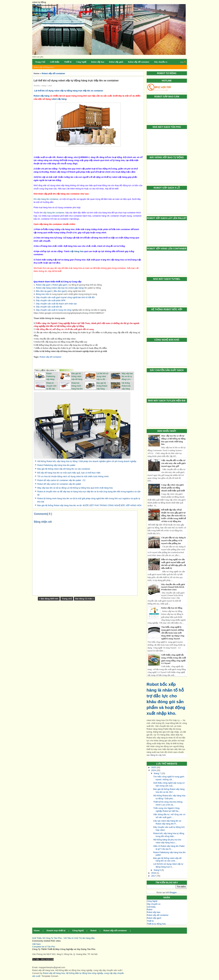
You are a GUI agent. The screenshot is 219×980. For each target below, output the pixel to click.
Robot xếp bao (154, 912)
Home (37, 931)
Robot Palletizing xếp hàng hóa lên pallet (56, 465)
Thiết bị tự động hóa (156, 924)
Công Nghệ (152, 901)
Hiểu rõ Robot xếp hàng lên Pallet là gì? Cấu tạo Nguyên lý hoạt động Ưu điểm (71, 348)
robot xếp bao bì (60, 288)
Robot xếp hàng (42, 96)
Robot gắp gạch (60, 285)
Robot (150, 909)
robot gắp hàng (76, 288)
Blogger (173, 892)
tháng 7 (158, 773)
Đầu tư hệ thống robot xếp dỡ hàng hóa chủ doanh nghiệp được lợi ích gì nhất (71, 351)
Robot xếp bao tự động (172, 608)
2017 (154, 876)
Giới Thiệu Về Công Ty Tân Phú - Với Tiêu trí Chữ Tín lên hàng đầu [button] (63, 938)
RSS (183, 62)
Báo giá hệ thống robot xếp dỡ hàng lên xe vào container (64, 469)
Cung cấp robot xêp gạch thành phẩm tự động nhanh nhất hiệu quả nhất (173, 488)
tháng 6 (158, 870)
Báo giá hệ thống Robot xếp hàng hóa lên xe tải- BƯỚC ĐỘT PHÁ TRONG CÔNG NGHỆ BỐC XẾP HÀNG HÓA (90, 505)
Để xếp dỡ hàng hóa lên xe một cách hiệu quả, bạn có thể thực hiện (69, 473)
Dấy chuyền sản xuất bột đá (49, 307)
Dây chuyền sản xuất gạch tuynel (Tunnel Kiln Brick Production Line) (173, 587)
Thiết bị (150, 921)
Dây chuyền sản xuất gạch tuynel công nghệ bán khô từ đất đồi (65, 297)
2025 (154, 767)
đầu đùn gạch (60, 291)
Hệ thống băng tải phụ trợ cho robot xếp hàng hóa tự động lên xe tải (66, 345)
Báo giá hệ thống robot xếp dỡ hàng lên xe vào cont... (167, 859)
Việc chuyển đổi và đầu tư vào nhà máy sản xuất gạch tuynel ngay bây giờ (173, 463)
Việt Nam (36, 944)
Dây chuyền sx (154, 904)
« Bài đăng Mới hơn (49, 599)
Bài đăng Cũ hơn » (84, 599)
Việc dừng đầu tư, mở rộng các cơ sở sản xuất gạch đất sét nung (65, 329)
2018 (154, 873)
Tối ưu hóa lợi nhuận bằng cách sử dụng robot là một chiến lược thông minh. (73, 476)
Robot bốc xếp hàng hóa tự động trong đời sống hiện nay (61, 342)
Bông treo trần (43, 294)
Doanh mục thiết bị (56, 931)
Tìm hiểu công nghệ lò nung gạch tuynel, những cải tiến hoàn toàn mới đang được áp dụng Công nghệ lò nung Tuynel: (173, 633)
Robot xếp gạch (154, 918)
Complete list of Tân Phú (44, 947)
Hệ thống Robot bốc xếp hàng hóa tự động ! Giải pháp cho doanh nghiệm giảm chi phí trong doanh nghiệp (87, 461)
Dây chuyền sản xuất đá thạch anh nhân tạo (56, 304)
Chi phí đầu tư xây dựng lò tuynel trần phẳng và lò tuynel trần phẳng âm (174, 540)
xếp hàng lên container (54, 213)
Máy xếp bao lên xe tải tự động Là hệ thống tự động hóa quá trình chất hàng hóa (75, 488)
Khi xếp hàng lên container (46, 199)
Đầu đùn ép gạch (44, 291)
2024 (154, 770)
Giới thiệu (151, 907)
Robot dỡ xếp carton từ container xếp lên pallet (59, 484)
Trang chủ (67, 599)
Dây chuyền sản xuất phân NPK (51, 300)
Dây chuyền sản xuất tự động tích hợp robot (55, 339)
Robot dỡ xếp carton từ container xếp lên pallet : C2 (61, 480)
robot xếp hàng (59, 99)
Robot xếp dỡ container (158, 915)
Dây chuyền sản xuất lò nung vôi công (54, 310)
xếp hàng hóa (77, 251)
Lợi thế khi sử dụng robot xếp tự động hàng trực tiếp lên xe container (69, 91)
